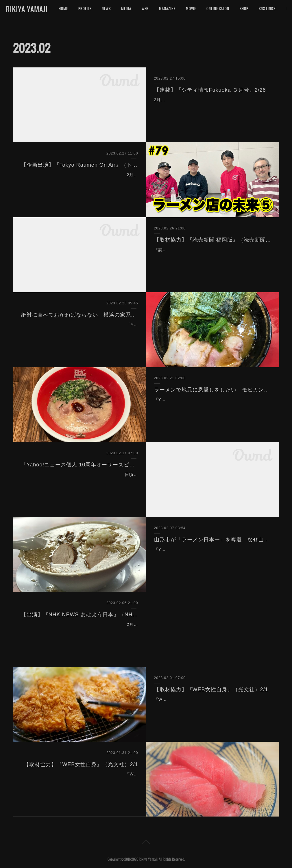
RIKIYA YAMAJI (27, 9)
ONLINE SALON (218, 9)
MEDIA (126, 9)
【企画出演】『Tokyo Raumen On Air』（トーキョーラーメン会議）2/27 (80, 165)
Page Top (146, 843)
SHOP (244, 9)
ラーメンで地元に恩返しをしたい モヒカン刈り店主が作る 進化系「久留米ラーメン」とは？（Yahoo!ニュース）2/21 (213, 390)
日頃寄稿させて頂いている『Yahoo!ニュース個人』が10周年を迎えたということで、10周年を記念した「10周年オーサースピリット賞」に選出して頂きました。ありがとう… (81, 482)
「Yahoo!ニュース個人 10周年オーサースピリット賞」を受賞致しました (80, 465)
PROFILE (85, 9)
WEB (145, 9)
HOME (63, 9)
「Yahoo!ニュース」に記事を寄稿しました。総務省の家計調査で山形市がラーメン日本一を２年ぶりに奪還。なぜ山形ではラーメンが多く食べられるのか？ (211, 557)
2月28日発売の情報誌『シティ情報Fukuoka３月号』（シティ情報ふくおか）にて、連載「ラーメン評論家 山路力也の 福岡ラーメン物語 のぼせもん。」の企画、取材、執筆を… (212, 107)
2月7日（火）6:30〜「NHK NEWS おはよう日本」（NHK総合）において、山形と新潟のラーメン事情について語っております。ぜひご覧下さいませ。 (81, 632)
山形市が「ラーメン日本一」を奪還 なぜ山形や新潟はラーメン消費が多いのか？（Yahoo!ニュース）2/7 (213, 540)
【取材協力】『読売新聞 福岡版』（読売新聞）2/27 (213, 240)
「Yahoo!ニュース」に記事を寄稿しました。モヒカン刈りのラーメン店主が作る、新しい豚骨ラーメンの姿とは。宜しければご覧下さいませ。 (211, 407)
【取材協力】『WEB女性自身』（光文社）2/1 (211, 689)
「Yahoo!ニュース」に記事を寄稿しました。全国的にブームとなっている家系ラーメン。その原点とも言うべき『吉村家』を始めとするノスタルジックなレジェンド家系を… (81, 332)
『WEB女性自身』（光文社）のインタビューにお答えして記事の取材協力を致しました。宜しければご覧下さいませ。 (211, 707)
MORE (263, 9)
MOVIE (191, 9)
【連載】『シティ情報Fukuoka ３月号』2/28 (210, 90)
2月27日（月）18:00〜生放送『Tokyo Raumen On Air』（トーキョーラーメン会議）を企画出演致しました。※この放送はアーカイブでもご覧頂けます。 (82, 182)
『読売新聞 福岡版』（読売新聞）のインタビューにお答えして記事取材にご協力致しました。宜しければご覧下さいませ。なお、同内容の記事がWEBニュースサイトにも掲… (211, 257)
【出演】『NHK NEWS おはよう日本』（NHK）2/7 (80, 615)
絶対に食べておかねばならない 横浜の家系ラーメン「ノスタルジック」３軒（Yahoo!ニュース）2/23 (80, 315)
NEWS (106, 9)
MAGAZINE (167, 9)
